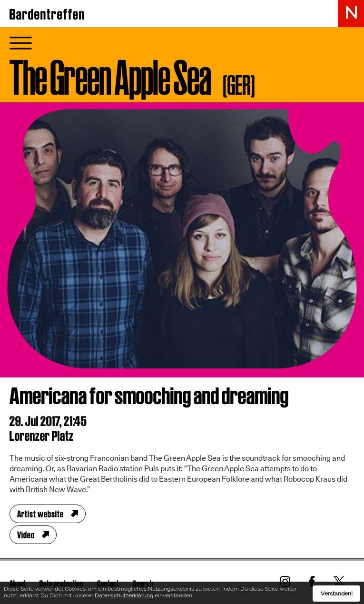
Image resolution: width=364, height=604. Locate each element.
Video (26, 535)
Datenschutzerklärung (124, 596)
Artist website (40, 514)
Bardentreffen (47, 14)
